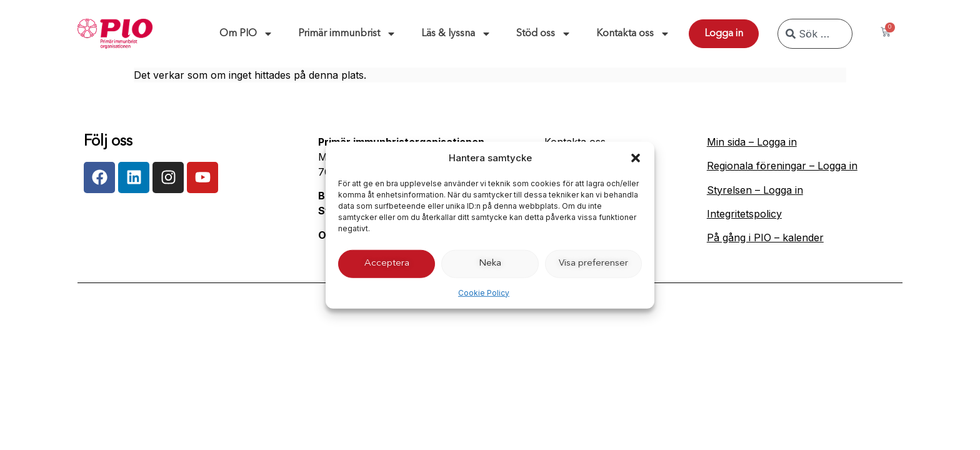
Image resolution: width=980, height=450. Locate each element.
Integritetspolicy (744, 214)
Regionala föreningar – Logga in (782, 166)
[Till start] (115, 34)
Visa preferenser (593, 263)
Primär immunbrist (347, 34)
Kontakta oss (633, 34)
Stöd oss (544, 34)
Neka (490, 263)
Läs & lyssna (456, 34)
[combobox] (815, 34)
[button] (636, 158)
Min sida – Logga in (752, 142)
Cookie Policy (484, 292)
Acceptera (387, 263)
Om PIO (246, 34)
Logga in (724, 34)
